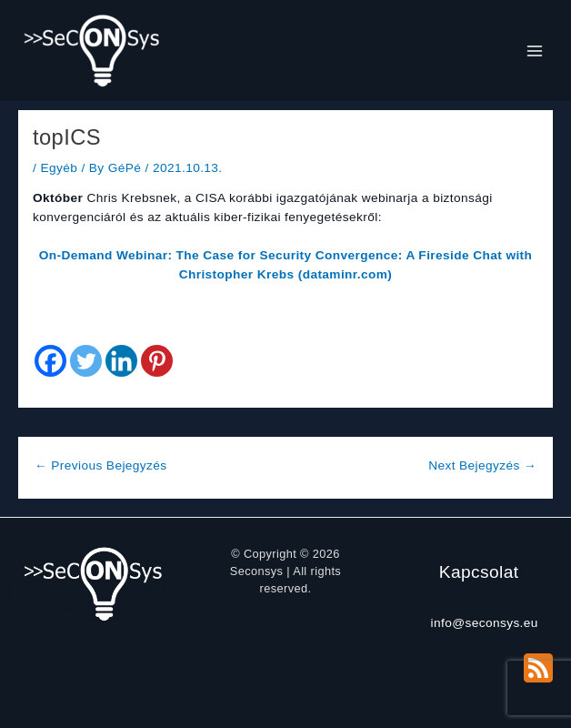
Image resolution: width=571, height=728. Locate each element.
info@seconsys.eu (485, 623)
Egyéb (59, 168)
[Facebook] (50, 361)
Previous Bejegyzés (101, 465)
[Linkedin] (121, 361)
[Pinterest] (157, 361)
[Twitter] (86, 361)
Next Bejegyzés (482, 465)
